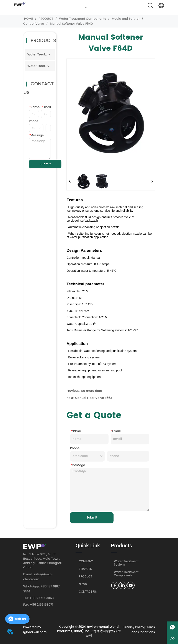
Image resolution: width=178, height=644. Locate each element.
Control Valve (34, 24)
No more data (91, 391)
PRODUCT (46, 19)
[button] (87, 7)
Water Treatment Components (82, 19)
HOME (28, 19)
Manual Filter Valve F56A (94, 398)
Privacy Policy (134, 627)
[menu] (87, 7)
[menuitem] (87, 7)
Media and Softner (126, 19)
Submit (45, 164)
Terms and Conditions (143, 630)
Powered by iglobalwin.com (35, 630)
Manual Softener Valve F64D (71, 24)
